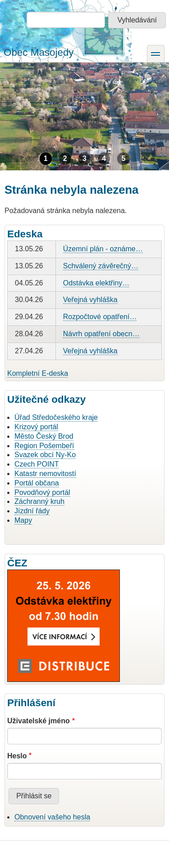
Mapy (23, 520)
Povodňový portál (42, 492)
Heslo (17, 756)
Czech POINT (37, 464)
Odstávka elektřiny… (96, 283)
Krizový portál (36, 427)
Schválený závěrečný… (101, 266)
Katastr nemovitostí (45, 474)
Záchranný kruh (39, 501)
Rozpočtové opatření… (100, 317)
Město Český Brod (44, 436)
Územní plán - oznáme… (103, 249)
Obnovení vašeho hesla (52, 817)
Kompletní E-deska (38, 373)
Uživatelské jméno (39, 721)
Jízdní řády (32, 511)
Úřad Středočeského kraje (56, 417)
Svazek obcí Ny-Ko (45, 455)
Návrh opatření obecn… (101, 334)
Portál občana (37, 483)
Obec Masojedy (39, 52)
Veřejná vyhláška (90, 300)
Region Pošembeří (44, 446)
